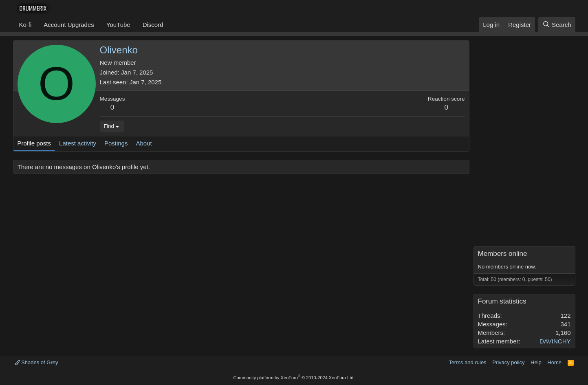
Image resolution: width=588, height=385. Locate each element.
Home (554, 362)
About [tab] (144, 143)
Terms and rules (467, 362)
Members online (503, 254)
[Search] (557, 25)
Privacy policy (508, 362)
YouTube (118, 25)
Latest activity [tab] (78, 143)
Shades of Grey (36, 362)
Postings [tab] (116, 143)
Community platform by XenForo (294, 378)
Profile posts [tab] (34, 143)
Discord (153, 25)
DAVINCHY (555, 341)
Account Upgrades (69, 25)
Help (536, 362)
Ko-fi (25, 25)
